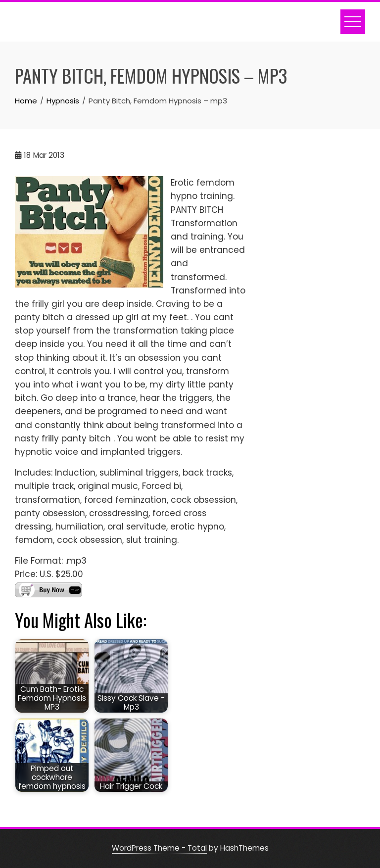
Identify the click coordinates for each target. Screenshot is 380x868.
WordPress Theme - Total (159, 848)
